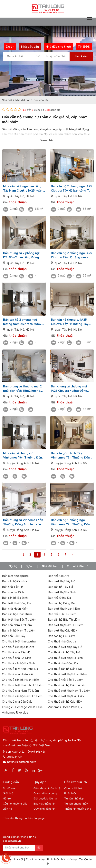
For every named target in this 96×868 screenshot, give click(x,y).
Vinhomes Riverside (15, 713)
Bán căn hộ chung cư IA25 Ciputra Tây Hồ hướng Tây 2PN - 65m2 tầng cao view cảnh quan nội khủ (70, 322)
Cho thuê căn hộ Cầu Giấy (65, 702)
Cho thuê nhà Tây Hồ (16, 652)
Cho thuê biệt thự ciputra (19, 641)
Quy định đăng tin (44, 809)
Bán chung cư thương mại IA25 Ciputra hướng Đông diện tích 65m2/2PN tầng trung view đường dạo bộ (69, 389)
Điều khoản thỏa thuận (48, 788)
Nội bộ (13, 566)
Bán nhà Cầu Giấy (14, 636)
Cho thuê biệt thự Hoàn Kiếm (67, 674)
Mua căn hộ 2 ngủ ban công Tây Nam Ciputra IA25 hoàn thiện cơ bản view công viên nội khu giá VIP (23, 189)
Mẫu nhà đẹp (69, 860)
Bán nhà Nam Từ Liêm (17, 625)
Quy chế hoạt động (45, 794)
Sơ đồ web (10, 788)
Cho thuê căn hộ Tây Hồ (64, 652)
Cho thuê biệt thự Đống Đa (20, 669)
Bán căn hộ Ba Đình (15, 598)
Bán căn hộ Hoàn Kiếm (17, 614)
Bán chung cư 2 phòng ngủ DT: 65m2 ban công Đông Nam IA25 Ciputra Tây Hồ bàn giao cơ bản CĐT (22, 255)
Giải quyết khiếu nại (45, 799)
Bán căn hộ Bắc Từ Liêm (64, 620)
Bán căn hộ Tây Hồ (60, 587)
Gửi (39, 848)
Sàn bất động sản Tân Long (21, 129)
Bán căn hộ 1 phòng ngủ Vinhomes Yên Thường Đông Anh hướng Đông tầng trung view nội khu (71, 522)
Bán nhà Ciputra (58, 576)
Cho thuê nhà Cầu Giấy (17, 702)
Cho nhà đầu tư (77, 566)
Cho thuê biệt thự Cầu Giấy (66, 696)
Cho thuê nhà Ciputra (62, 641)
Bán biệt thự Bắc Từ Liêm (19, 620)
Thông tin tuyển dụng (78, 809)
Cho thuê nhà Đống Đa (63, 663)
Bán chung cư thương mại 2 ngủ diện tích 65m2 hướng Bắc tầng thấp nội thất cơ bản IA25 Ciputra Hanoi (22, 389)
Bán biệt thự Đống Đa (16, 603)
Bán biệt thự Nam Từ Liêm (66, 625)
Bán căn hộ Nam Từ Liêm (19, 631)
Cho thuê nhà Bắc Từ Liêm (66, 680)
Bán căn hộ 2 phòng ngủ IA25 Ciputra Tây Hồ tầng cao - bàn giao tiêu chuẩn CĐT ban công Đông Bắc (72, 255)
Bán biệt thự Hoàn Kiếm (64, 609)
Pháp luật (70, 794)
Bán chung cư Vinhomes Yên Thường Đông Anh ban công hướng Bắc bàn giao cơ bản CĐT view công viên (23, 522)
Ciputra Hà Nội (73, 788)
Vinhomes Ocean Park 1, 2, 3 (67, 707)
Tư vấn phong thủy (76, 804)
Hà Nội (30, 196)
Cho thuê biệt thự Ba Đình (65, 658)
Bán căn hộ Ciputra (14, 581)
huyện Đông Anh (18, 463)
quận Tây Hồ (16, 196)
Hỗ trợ (7, 799)
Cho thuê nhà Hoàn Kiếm (19, 674)
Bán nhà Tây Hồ (13, 587)
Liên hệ (7, 809)
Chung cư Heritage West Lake (22, 707)
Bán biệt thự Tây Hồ (61, 581)
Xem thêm (48, 140)
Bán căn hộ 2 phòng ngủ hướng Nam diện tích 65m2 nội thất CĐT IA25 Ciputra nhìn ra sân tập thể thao (22, 322)
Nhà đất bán (50, 566)
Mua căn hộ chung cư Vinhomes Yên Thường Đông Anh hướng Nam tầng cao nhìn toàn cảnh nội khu (24, 455)
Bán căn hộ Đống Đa (61, 603)
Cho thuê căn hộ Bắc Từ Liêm (67, 685)
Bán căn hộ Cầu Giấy (61, 636)
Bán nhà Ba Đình (13, 592)
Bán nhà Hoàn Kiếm (15, 609)
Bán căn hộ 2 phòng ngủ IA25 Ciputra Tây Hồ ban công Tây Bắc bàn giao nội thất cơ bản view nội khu (72, 189)
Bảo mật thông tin (44, 804)
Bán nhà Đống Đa (59, 598)
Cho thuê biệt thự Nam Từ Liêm (69, 691)
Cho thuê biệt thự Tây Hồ (65, 647)
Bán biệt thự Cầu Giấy (62, 631)
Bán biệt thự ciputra (15, 576)
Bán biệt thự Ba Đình (62, 592)
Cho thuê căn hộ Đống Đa (65, 669)
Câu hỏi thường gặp (15, 804)
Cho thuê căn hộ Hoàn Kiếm (20, 680)
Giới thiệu (9, 794)
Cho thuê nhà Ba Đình (16, 658)
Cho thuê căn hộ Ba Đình (18, 663)
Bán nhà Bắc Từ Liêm (62, 614)
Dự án (30, 566)
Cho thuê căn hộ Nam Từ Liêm (22, 696)
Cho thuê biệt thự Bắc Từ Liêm (23, 685)
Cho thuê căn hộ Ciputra (18, 647)
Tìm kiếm (81, 56)
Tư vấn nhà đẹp (74, 799)
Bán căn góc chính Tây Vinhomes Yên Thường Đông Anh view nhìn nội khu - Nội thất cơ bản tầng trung (71, 455)
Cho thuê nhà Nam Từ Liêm (20, 691)
